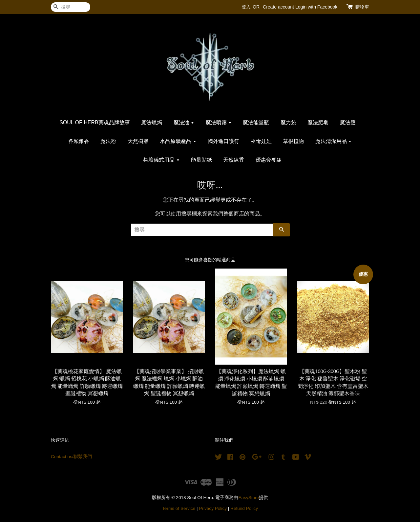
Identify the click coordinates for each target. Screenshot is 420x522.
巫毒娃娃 (261, 141)
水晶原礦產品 (178, 141)
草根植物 (293, 141)
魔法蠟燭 (152, 122)
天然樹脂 (138, 141)
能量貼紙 (201, 160)
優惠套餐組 (269, 160)
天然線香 (234, 160)
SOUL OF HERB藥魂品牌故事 (95, 122)
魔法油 (184, 122)
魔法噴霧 (219, 122)
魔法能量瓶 (256, 122)
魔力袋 (288, 122)
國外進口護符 (223, 141)
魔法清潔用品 (334, 141)
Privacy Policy (213, 508)
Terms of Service (179, 508)
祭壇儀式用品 (161, 160)
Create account (278, 7)
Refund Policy (244, 508)
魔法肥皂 (318, 122)
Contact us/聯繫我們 (71, 457)
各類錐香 (79, 141)
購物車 (362, 7)
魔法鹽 (348, 122)
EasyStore (249, 498)
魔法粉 (108, 141)
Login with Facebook (316, 7)
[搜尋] (71, 7)
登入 (246, 7)
